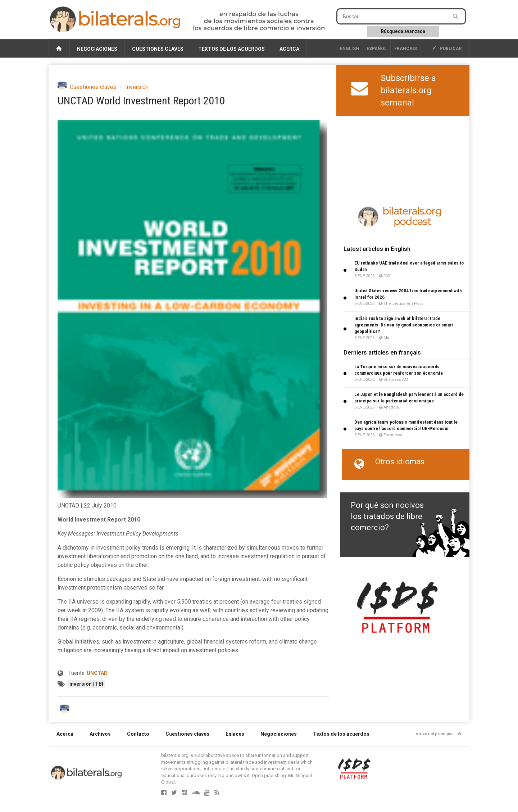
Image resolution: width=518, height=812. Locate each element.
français (406, 49)
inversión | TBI (86, 684)
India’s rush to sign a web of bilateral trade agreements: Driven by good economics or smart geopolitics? (404, 325)
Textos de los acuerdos (231, 49)
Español (377, 49)
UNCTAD (97, 673)
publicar (447, 49)
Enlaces (235, 734)
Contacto (138, 734)
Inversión (137, 87)
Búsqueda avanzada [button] (403, 31)
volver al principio (439, 734)
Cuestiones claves (158, 49)
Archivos (100, 734)
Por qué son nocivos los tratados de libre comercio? (387, 516)
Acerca (289, 49)
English (349, 49)
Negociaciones (97, 49)
